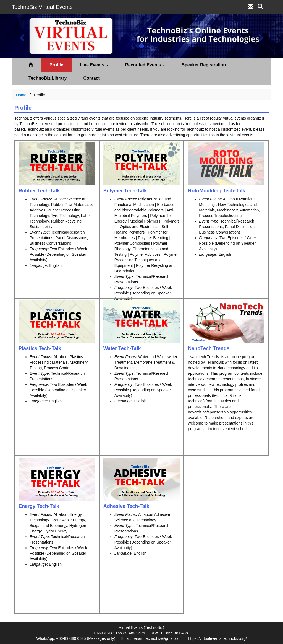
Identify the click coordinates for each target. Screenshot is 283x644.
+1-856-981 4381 (175, 633)
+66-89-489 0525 (130, 633)
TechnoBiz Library (48, 78)
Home (21, 95)
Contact (91, 78)
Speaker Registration (204, 65)
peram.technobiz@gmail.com (158, 638)
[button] (21, 36)
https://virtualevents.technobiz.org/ (217, 638)
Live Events (94, 65)
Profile (56, 65)
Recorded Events (145, 65)
